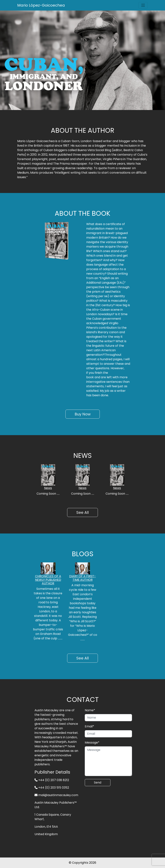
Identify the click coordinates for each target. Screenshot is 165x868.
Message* (92, 743)
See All (82, 512)
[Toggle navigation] (143, 5)
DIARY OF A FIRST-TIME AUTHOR (82, 578)
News (48, 488)
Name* (90, 710)
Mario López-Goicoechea (41, 5)
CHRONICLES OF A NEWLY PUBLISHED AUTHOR (48, 580)
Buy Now (83, 414)
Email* (89, 726)
